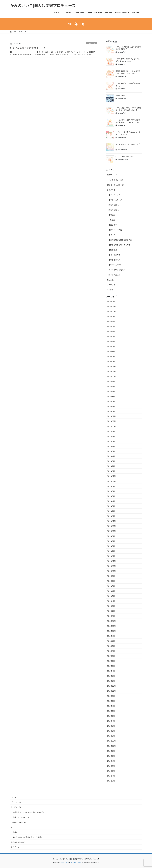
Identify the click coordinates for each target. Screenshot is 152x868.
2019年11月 (111, 566)
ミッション (111, 290)
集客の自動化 (114, 205)
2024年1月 (111, 361)
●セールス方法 (114, 255)
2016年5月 (111, 716)
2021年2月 (111, 511)
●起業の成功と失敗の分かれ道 (120, 240)
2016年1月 (111, 736)
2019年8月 (111, 581)
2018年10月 (111, 631)
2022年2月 (111, 466)
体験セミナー (18, 832)
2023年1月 (111, 411)
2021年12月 (111, 476)
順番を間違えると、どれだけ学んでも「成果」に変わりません (128, 72)
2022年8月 (111, 436)
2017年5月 (111, 666)
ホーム (13, 797)
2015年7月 (111, 761)
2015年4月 (111, 776)
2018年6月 (111, 641)
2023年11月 (111, 371)
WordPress (65, 862)
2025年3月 (111, 336)
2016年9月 (111, 696)
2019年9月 (111, 576)
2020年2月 (111, 551)
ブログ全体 (91, 43)
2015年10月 (111, 746)
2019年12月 (111, 561)
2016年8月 (111, 701)
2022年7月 (111, 441)
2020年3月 (111, 546)
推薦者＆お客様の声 (18, 822)
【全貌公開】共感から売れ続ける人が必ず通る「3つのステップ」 (128, 121)
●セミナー (113, 235)
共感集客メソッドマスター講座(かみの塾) (28, 812)
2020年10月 (111, 531)
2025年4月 (111, 331)
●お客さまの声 (114, 260)
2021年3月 (111, 506)
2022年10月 (111, 426)
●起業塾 (110, 280)
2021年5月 (111, 496)
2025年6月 (111, 321)
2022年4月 (111, 456)
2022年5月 (111, 451)
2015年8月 (111, 756)
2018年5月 (111, 646)
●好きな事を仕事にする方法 (119, 245)
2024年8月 (111, 341)
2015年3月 (111, 781)
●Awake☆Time (115, 265)
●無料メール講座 (115, 230)
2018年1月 (111, 651)
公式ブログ (15, 847)
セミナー (14, 827)
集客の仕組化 (114, 210)
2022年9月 (111, 431)
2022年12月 (111, 416)
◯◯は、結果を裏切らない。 (126, 157)
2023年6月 (111, 391)
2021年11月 (111, 481)
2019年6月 (111, 591)
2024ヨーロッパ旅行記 (115, 185)
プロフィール (16, 802)
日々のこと (111, 285)
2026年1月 (111, 301)
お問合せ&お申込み (18, 842)
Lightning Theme (76, 862)
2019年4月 (111, 601)
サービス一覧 (16, 807)
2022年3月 (111, 461)
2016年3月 (111, 726)
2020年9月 (111, 536)
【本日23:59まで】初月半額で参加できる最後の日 (128, 48)
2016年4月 (111, 721)
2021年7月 (111, 491)
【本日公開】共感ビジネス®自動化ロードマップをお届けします (128, 109)
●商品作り (113, 225)
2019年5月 (111, 596)
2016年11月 (111, 691)
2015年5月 (111, 771)
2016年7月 (111, 706)
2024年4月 (111, 351)
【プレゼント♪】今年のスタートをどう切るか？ (128, 133)
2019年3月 (111, 606)
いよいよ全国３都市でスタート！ (28, 48)
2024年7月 (111, 346)
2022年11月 (111, 421)
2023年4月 (111, 396)
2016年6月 (111, 711)
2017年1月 (111, 681)
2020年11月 (111, 526)
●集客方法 (113, 250)
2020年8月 (111, 541)
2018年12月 (111, 621)
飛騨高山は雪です (122, 96)
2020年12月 (111, 521)
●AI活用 (112, 215)
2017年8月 (111, 661)
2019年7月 (111, 586)
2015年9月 (111, 751)
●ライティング (114, 195)
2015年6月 (111, 766)
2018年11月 (111, 626)
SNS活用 (112, 220)
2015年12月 (111, 741)
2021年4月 (111, 501)
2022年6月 (111, 446)
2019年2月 (111, 611)
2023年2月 (111, 406)
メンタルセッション (116, 180)
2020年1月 (111, 556)
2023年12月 (111, 366)
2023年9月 (111, 381)
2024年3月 (111, 356)
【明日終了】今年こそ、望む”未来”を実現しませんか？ (128, 60)
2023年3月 (111, 401)
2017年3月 (111, 676)
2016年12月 (111, 686)
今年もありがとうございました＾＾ (128, 145)
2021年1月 (111, 516)
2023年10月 (111, 376)
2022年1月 (111, 471)
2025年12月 (111, 306)
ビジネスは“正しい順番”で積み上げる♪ (128, 84)
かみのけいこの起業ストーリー (120, 270)
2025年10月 (111, 311)
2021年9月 (111, 486)
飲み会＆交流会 (114, 275)
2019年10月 (111, 571)
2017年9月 (111, 656)
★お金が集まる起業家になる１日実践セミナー (30, 837)
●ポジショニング (115, 200)
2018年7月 (111, 636)
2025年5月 (111, 326)
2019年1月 (111, 616)
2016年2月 (111, 731)
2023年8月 (111, 386)
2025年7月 (111, 316)
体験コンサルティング (21, 817)
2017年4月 (111, 671)
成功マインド (112, 175)
